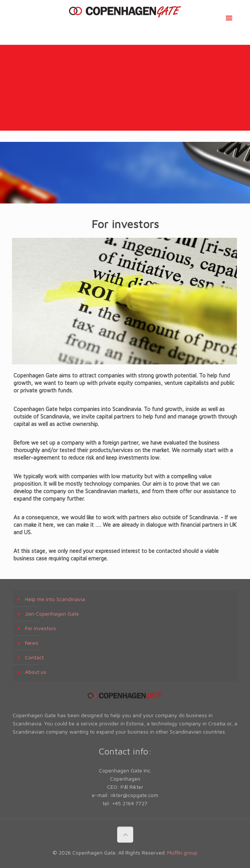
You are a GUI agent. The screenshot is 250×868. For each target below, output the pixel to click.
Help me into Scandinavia (55, 599)
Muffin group (182, 853)
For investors (40, 628)
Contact (34, 657)
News (32, 643)
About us (36, 672)
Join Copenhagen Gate (52, 614)
